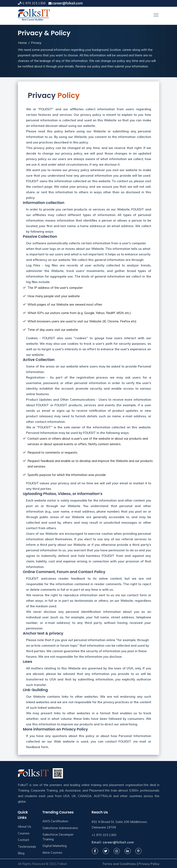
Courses (24, 833)
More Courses (52, 853)
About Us (25, 826)
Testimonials (27, 847)
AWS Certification (55, 821)
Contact (23, 840)
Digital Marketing (55, 846)
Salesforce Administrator (60, 828)
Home (22, 43)
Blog (21, 853)
